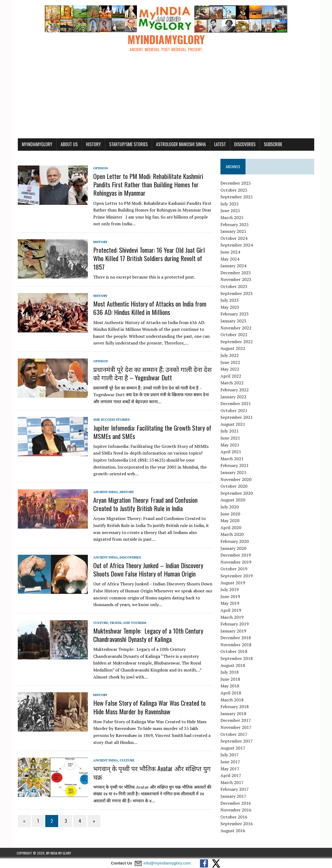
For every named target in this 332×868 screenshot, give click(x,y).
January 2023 (234, 321)
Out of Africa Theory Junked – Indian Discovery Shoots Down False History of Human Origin (147, 570)
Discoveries (244, 145)
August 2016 (233, 831)
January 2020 (234, 549)
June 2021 (231, 438)
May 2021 (230, 445)
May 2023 (230, 308)
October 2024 (234, 239)
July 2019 (230, 590)
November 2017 (236, 728)
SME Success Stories (110, 420)
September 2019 (237, 576)
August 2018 (233, 666)
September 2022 (237, 342)
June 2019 (231, 597)
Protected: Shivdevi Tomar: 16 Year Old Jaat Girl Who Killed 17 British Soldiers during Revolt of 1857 (148, 259)
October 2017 (234, 735)
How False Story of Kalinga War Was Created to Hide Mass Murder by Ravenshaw (148, 708)
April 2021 (231, 452)
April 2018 (231, 693)
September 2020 (237, 494)
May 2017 (230, 769)
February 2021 (235, 466)
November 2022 (236, 328)
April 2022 (231, 377)
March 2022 (232, 383)
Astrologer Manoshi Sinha (180, 145)
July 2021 (230, 432)
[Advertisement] (166, 99)
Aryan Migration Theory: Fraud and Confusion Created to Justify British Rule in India (144, 505)
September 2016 (237, 824)
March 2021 (232, 459)
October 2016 (234, 817)
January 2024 (234, 266)
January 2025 (234, 232)
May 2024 (230, 259)
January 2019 (234, 631)
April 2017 (231, 776)
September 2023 (237, 294)
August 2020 (233, 500)
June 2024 (231, 252)
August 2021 (233, 425)
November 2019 (236, 563)
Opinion (99, 169)
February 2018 (235, 707)
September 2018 (237, 659)
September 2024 (237, 246)
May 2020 (230, 521)
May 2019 (230, 604)
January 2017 (234, 797)
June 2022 (231, 363)
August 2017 (233, 748)
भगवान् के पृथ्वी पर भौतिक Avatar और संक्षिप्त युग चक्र (151, 773)
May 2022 (230, 370)
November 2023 (236, 280)
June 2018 (231, 680)
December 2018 (236, 638)
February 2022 (235, 390)
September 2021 (237, 418)
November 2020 (236, 480)
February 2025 (235, 225)
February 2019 (235, 624)
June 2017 (231, 762)
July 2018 (230, 673)
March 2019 (232, 618)
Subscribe (272, 145)
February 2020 (235, 542)
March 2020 (232, 535)
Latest (219, 145)
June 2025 (231, 211)
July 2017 (230, 755)
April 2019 (231, 611)
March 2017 (232, 783)
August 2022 (233, 349)
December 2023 (236, 273)
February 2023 (235, 314)
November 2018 (236, 645)
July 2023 (230, 301)
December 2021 (236, 404)
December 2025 (236, 184)
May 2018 (230, 687)
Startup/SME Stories (127, 145)
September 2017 (237, 742)
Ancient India (105, 492)
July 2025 (230, 204)
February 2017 (235, 790)
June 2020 (231, 514)
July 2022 (230, 356)
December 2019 (236, 556)
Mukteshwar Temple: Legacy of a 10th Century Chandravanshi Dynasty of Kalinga (147, 635)
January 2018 (234, 714)
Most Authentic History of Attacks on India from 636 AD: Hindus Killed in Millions (149, 308)
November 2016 (236, 810)
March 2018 (232, 700)
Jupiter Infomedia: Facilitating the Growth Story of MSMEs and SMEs (151, 432)
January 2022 (234, 397)
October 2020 (234, 487)
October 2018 (234, 652)
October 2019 (234, 569)
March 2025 (232, 218)
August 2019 (233, 583)
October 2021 (234, 411)
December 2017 (236, 721)
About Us (68, 145)
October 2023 (234, 287)
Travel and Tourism (127, 623)
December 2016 (236, 804)
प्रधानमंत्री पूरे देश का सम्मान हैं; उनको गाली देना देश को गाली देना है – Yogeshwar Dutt (151, 374)
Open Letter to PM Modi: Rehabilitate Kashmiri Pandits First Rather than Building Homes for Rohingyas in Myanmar (147, 185)
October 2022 (234, 335)
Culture (100, 623)
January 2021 (234, 473)
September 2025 (237, 197)
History (92, 145)
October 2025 (234, 191)
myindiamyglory (36, 145)
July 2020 (230, 507)
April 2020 (231, 528)
